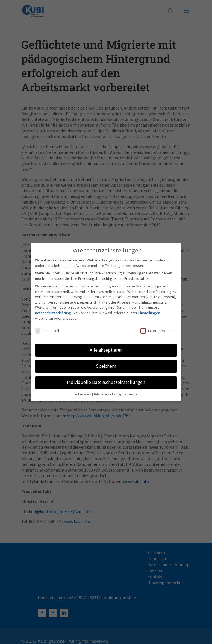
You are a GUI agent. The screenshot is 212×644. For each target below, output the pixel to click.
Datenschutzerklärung (53, 310)
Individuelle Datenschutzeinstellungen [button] (106, 379)
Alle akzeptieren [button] (106, 347)
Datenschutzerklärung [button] (108, 391)
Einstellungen (149, 310)
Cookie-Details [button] (83, 391)
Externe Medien (157, 328)
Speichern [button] (106, 363)
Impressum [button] (131, 391)
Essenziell (47, 328)
